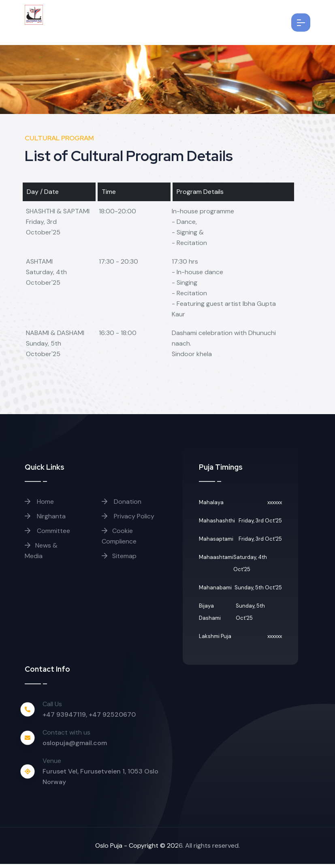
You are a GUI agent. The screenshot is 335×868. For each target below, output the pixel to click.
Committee (47, 535)
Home (39, 506)
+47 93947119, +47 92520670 (89, 719)
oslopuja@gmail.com (75, 747)
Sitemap (119, 560)
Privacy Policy (128, 520)
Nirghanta (45, 520)
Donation (122, 506)
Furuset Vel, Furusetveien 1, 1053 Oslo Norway (100, 781)
